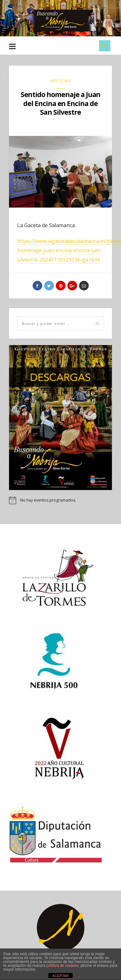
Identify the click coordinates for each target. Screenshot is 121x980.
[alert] (60, 500)
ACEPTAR (60, 976)
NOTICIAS (61, 81)
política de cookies (62, 966)
